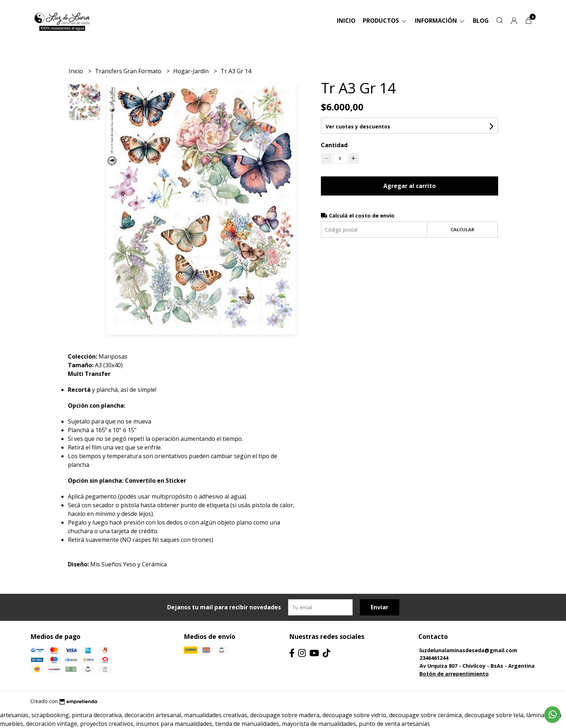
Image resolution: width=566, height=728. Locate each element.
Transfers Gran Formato (129, 71)
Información (440, 21)
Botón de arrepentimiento (454, 674)
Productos (385, 21)
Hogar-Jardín (192, 71)
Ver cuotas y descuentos (358, 126)
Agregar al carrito (410, 186)
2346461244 (434, 658)
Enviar (380, 607)
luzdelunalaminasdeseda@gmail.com (468, 650)
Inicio (346, 21)
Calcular (462, 229)
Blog (481, 21)
